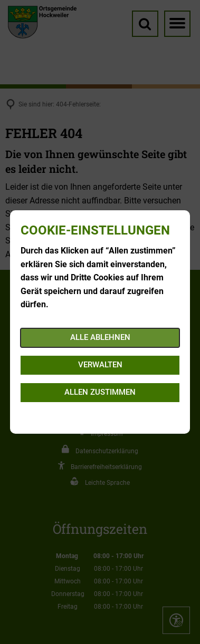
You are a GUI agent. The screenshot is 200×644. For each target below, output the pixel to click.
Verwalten (100, 365)
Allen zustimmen (100, 392)
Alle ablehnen (100, 337)
